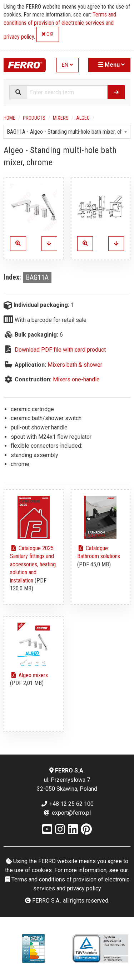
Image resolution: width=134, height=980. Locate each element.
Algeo (83, 118)
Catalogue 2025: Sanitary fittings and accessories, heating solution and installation (33, 564)
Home (9, 118)
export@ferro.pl (67, 813)
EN (67, 65)
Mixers (61, 118)
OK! (48, 34)
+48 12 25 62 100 (67, 804)
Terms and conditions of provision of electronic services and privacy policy (60, 26)
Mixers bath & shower (75, 365)
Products (34, 118)
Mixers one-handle (76, 379)
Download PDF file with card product (60, 350)
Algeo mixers (29, 675)
